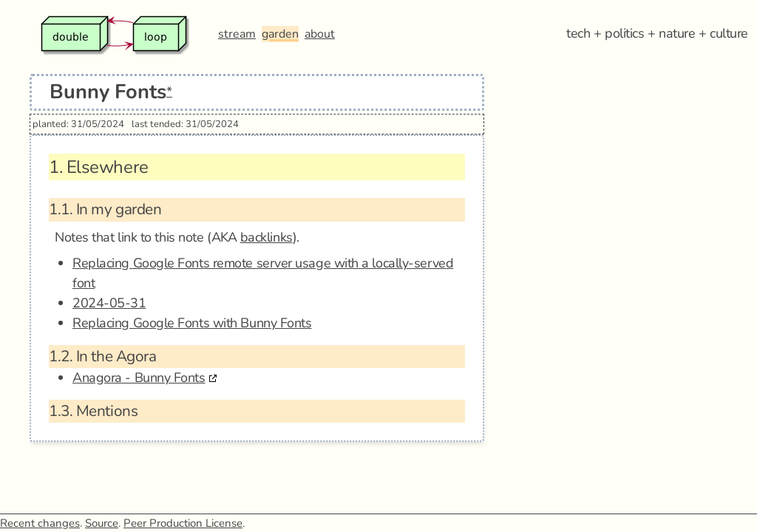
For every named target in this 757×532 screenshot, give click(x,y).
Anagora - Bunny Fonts (139, 378)
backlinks (267, 237)
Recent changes (40, 523)
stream (237, 34)
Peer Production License (183, 523)
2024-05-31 (109, 303)
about (320, 34)
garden (280, 34)
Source (102, 523)
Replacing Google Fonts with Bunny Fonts (192, 323)
